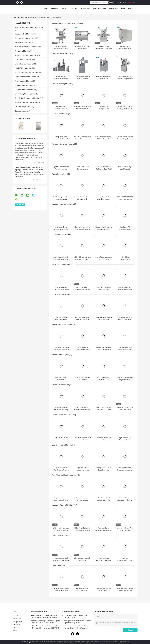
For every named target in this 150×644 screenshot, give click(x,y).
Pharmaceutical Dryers (23, 81)
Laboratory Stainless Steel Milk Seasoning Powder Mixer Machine (61, 410)
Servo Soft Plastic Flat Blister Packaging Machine (104, 289)
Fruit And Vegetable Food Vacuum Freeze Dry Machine (61, 199)
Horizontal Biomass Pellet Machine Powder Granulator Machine (82, 440)
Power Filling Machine (23, 107)
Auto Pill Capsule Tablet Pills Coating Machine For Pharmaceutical (61, 259)
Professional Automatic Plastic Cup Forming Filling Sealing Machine (125, 319)
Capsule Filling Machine (24, 34)
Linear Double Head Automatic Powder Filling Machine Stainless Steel (61, 560)
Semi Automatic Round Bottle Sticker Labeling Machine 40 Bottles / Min (82, 229)
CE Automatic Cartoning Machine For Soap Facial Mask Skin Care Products (104, 169)
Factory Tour (85, 9)
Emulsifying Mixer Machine (25, 94)
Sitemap (15, 631)
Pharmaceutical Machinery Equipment (29, 28)
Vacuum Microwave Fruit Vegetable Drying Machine (125, 380)
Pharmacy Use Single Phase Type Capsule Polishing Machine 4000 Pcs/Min (46, 622)
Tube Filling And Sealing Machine (27, 98)
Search (111, 3)
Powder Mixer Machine (24, 85)
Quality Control (100, 9)
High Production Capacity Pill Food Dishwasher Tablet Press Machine (104, 139)
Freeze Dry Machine (22, 51)
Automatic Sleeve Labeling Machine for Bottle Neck (61, 229)
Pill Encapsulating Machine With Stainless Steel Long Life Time (82, 350)
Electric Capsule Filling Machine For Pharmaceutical (104, 79)
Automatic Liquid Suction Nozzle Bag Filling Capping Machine (104, 319)
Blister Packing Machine (24, 64)
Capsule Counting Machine (25, 38)
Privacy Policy (25, 642)
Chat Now (121, 2)
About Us (73, 9)
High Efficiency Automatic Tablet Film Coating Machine (104, 259)
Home (46, 9)
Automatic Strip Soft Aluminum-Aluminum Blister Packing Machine (125, 289)
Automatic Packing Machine (26, 102)
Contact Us (114, 9)
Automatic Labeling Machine (26, 55)
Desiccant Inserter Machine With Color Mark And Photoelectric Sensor (104, 49)
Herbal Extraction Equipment (26, 77)
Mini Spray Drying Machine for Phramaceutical (61, 380)
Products (55, 9)
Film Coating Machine (23, 60)
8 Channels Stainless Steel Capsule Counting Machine (75, 617)
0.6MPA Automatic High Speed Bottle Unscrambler (82, 49)
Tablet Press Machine (23, 42)
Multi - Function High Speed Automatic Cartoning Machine (125, 169)
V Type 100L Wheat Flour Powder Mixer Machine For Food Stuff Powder (125, 410)
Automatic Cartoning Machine (26, 47)
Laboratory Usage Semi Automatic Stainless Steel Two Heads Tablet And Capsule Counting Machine (76, 627)
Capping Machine (22, 111)
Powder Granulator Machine (25, 90)
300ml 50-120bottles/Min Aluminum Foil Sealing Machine (82, 530)
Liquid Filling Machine (23, 68)
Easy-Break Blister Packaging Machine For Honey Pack (82, 289)
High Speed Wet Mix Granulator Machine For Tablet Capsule (61, 440)
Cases (131, 9)
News (123, 9)
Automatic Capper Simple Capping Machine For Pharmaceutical (125, 590)
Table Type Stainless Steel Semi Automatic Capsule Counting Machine (78, 622)
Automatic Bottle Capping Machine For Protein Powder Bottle (61, 590)
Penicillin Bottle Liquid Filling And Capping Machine (82, 319)
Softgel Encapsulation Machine (27, 72)
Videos (64, 9)
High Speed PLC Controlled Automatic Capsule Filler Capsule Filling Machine (45, 617)
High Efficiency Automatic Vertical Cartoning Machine (61, 169)
